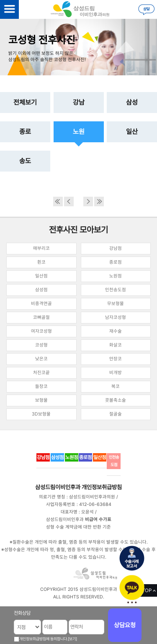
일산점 (41, 276)
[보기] (72, 639)
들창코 (41, 386)
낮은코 (41, 359)
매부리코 (41, 248)
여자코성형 (41, 331)
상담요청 (125, 625)
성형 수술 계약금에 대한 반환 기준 (78, 527)
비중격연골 (41, 304)
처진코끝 (41, 373)
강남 (79, 102)
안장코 (116, 359)
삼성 (132, 102)
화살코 (116, 345)
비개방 (116, 373)
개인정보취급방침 (102, 487)
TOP (147, 590)
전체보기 (25, 102)
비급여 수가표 (98, 520)
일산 (132, 132)
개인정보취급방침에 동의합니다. (44, 639)
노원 (79, 132)
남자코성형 (116, 317)
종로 (25, 132)
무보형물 (116, 304)
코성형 (41, 345)
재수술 (116, 331)
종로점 (116, 262)
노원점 (116, 276)
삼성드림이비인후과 (58, 487)
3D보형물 (41, 414)
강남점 (116, 248)
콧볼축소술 (116, 400)
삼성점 (41, 290)
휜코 (41, 262)
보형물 (41, 400)
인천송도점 (116, 290)
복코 (116, 386)
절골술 (116, 414)
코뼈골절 (41, 317)
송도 (25, 161)
